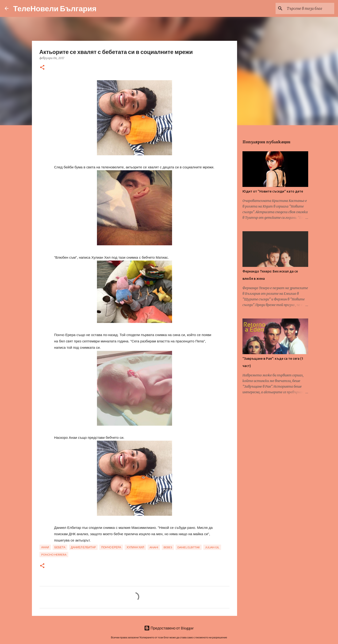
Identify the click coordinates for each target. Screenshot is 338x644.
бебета (60, 547)
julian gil (212, 547)
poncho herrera (54, 555)
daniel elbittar (189, 547)
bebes (168, 547)
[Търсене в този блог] (310, 8)
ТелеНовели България (55, 8)
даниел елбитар (83, 547)
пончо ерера (111, 547)
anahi (154, 547)
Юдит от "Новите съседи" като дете (273, 191)
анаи (45, 547)
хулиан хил (135, 547)
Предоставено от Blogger (169, 628)
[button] (42, 68)
